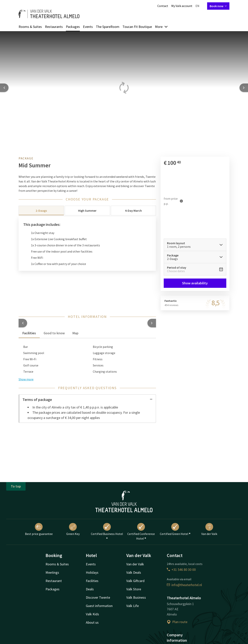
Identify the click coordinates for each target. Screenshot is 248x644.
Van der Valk (209, 529)
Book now (218, 6)
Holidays (92, 572)
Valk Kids (92, 614)
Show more (26, 379)
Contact (163, 6)
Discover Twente (98, 597)
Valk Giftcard (135, 581)
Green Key (73, 529)
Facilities (92, 581)
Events (88, 27)
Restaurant (54, 581)
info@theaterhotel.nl (184, 585)
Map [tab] (75, 333)
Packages (73, 27)
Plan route (177, 622)
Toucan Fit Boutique (137, 27)
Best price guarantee (39, 529)
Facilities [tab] (29, 333)
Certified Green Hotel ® (175, 529)
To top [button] (16, 486)
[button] (23, 323)
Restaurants (54, 27)
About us (92, 622)
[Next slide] (244, 88)
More (161, 27)
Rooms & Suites (30, 27)
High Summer (87, 211)
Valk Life (133, 606)
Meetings (52, 572)
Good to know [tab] (54, 333)
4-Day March (133, 211)
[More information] (182, 201)
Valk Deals (134, 572)
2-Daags (41, 211)
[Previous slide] (4, 88)
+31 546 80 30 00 (181, 570)
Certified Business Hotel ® (107, 532)
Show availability (195, 283)
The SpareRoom (108, 27)
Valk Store (134, 589)
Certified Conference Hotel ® (141, 532)
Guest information (99, 606)
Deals (90, 589)
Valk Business (136, 597)
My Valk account (182, 6)
